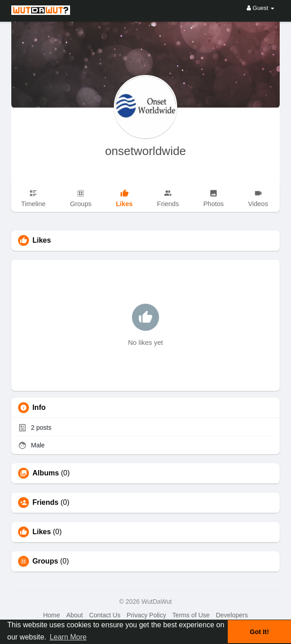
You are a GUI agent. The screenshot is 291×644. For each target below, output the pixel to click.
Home (51, 615)
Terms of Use (191, 615)
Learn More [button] (68, 637)
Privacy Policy (146, 615)
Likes (42, 532)
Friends (46, 503)
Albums (46, 473)
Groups (45, 561)
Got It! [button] (259, 632)
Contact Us (105, 615)
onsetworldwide (145, 151)
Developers (232, 615)
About (75, 615)
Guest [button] (260, 8)
